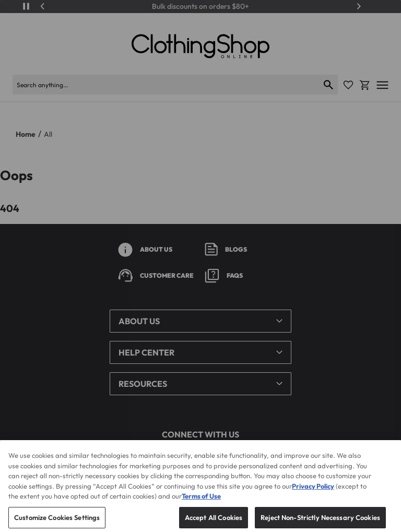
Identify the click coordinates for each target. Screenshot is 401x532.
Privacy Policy (313, 496)
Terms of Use (201, 506)
